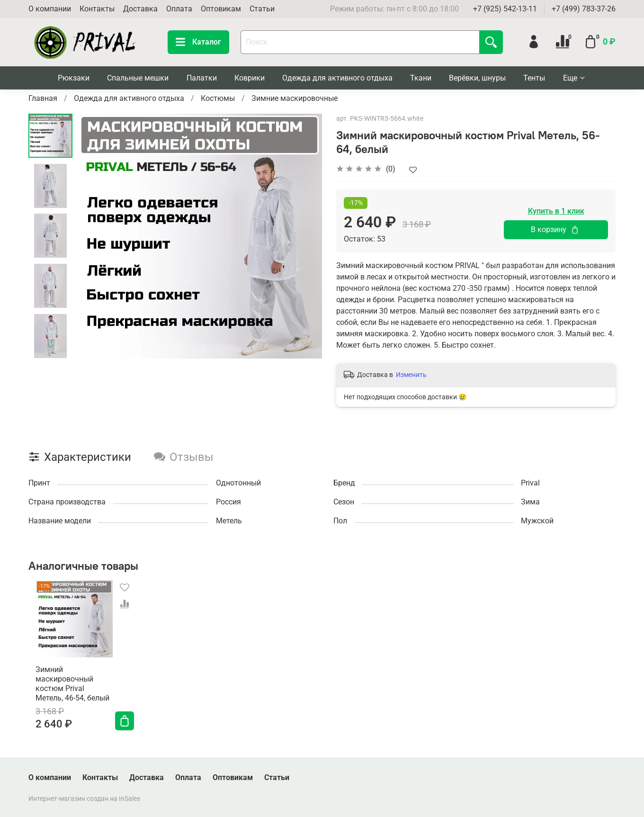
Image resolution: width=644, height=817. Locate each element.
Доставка (140, 9)
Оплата (179, 9)
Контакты (97, 9)
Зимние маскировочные (295, 98)
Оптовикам (221, 9)
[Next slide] (51, 346)
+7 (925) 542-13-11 (505, 9)
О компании (50, 9)
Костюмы (218, 98)
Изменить (411, 375)
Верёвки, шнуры (477, 78)
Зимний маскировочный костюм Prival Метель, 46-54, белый (67, 691)
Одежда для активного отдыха (337, 78)
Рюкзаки (74, 78)
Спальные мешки (138, 78)
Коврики (250, 78)
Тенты (534, 78)
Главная (43, 98)
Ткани (421, 78)
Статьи (262, 9)
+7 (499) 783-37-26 (584, 9)
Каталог (198, 42)
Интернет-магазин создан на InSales (84, 799)
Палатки (202, 78)
